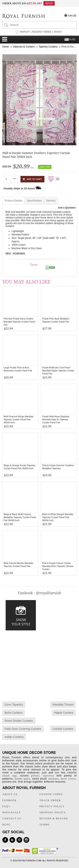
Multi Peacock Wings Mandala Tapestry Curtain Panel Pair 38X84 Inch (18, 419)
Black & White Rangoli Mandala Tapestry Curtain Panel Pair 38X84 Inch (58, 517)
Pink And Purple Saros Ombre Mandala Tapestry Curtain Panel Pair (19, 322)
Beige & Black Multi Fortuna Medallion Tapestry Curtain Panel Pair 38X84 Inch (20, 517)
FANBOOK (10, 800)
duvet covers (68, 779)
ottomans (53, 779)
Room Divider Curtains (19, 721)
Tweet (34, 265)
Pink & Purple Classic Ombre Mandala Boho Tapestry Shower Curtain (58, 566)
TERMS (45, 825)
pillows (35, 776)
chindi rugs (10, 776)
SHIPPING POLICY (53, 812)
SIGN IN (58, 32)
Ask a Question (67, 208)
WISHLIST (25, 32)
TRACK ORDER (50, 800)
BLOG (7, 825)
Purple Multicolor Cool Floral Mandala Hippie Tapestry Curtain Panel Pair (58, 371)
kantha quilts (22, 779)
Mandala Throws (63, 705)
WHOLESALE (12, 812)
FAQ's (6, 806)
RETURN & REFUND (54, 818)
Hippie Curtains (64, 713)
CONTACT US (12, 818)
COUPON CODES (51, 794)
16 (57, 179)
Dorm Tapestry (14, 705)
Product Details (14, 201)
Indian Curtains (14, 737)
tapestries (48, 776)
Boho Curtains (14, 713)
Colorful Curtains (63, 729)
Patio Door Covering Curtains (23, 729)
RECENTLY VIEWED (42, 32)
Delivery (51, 201)
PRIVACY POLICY (52, 806)
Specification (34, 201)
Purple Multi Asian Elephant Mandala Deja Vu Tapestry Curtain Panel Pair (56, 419)
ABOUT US (10, 794)
